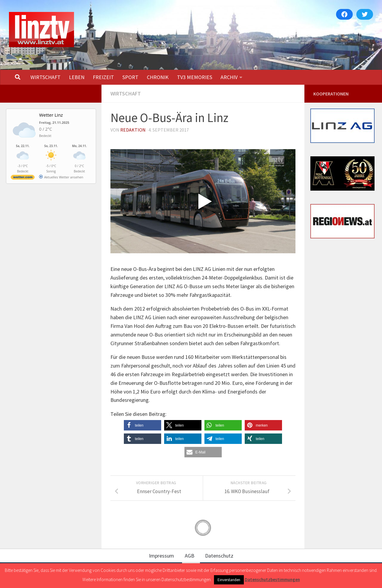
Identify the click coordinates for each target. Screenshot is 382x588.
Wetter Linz (51, 115)
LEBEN (77, 77)
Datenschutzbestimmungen (272, 579)
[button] (143, 425)
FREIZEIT (103, 77)
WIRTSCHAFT (46, 77)
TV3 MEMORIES (195, 77)
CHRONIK (158, 77)
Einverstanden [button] (229, 580)
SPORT (130, 77)
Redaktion (133, 130)
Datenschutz (219, 556)
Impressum (161, 556)
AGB (190, 556)
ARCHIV (229, 77)
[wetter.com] (23, 178)
